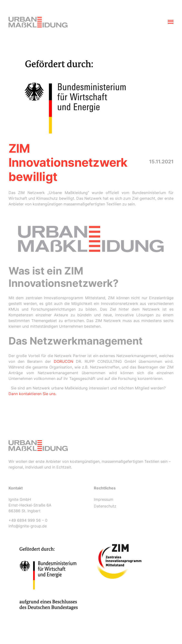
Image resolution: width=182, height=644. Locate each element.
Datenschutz (105, 506)
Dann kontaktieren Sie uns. (32, 394)
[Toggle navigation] (171, 22)
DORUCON (64, 361)
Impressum (104, 499)
